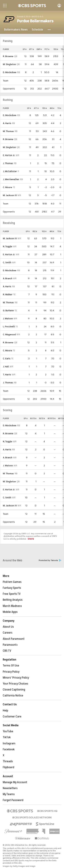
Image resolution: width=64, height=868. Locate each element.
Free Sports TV (12, 594)
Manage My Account (15, 782)
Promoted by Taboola (50, 560)
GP (25, 49)
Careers (8, 633)
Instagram (9, 743)
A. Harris (7, 123)
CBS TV (7, 651)
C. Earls (7, 359)
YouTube (8, 731)
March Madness (12, 606)
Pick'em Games (12, 582)
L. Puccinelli (9, 327)
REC (35, 231)
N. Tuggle (8, 246)
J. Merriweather (11, 179)
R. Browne (8, 56)
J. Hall (6, 367)
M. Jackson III (10, 195)
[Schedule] (37, 30)
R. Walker (8, 294)
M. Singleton (9, 64)
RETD (42, 418)
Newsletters (10, 788)
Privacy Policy (11, 672)
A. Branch (8, 278)
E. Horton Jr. (9, 155)
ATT (31, 49)
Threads (8, 761)
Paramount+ (10, 645)
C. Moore (8, 187)
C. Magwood (9, 335)
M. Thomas (8, 131)
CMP (39, 49)
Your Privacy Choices (15, 684)
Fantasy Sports (12, 588)
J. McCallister (10, 171)
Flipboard (8, 767)
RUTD (33, 418)
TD (59, 108)
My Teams (9, 794)
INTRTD (52, 418)
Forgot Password (13, 800)
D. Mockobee (10, 72)
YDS (56, 49)
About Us (8, 627)
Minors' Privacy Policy (16, 678)
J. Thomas (8, 163)
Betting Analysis (13, 600)
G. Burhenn (8, 310)
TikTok (7, 737)
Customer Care (12, 717)
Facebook (9, 749)
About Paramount (14, 639)
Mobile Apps (10, 612)
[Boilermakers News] (16, 30)
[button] (49, 30)
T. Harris (7, 375)
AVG (52, 108)
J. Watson (8, 318)
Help (5, 711)
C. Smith (7, 262)
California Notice (13, 696)
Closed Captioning (14, 690)
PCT (47, 49)
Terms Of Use (11, 666)
